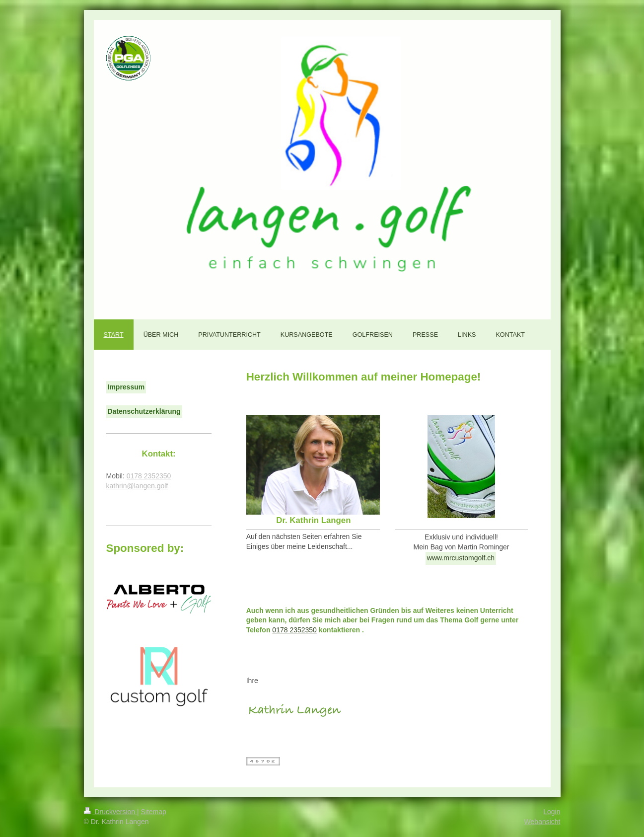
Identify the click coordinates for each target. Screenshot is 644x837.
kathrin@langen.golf (137, 486)
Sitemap (154, 812)
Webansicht (542, 822)
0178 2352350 (294, 630)
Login (552, 812)
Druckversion (110, 812)
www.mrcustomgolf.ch (461, 558)
